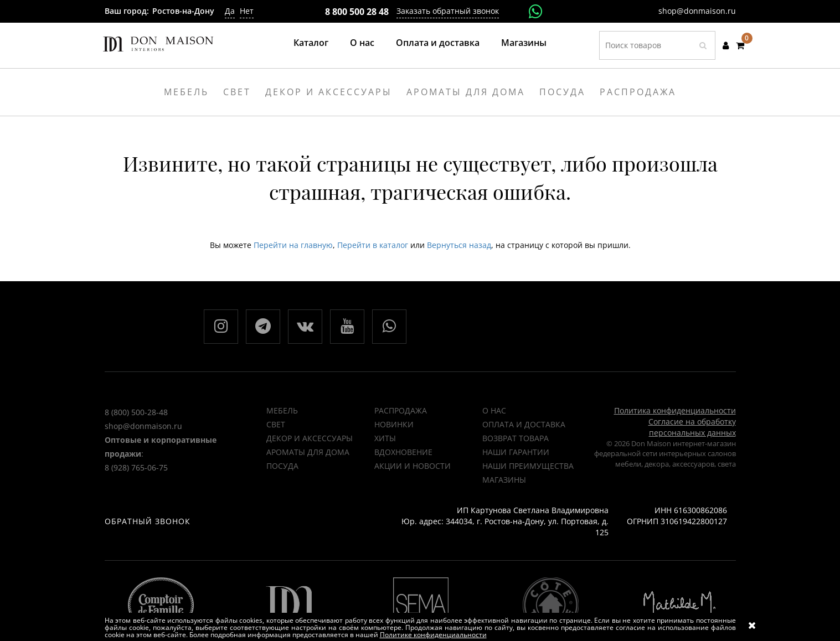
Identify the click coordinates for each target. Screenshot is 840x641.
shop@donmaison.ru (697, 11)
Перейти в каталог (373, 245)
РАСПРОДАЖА (401, 410)
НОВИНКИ (394, 424)
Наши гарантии (516, 452)
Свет (276, 424)
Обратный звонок (148, 521)
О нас (362, 43)
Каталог (311, 43)
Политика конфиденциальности (675, 410)
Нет (247, 11)
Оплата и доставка (438, 43)
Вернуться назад (459, 245)
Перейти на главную (293, 245)
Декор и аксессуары (310, 438)
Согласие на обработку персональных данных (692, 427)
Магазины (524, 43)
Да (230, 11)
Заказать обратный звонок (448, 11)
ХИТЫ (385, 438)
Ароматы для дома (308, 452)
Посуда (282, 466)
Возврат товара (516, 438)
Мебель (282, 410)
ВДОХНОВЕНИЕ (403, 452)
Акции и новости (413, 466)
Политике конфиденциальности (433, 635)
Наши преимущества (528, 466)
